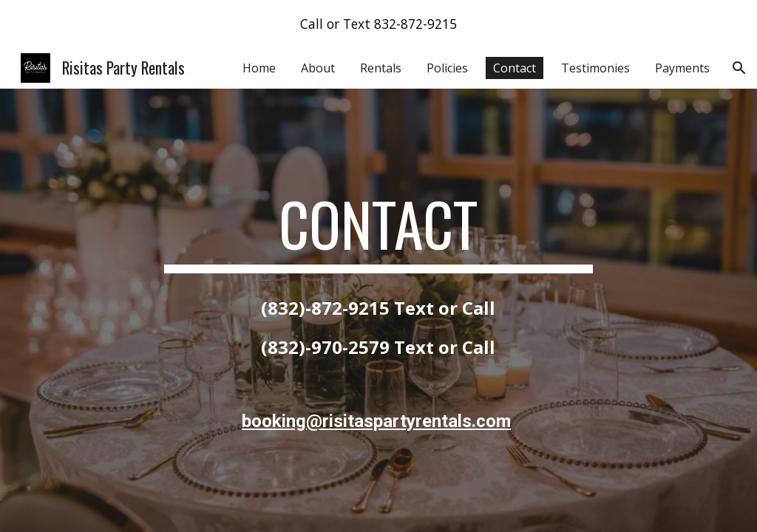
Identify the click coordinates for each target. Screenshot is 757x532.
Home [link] (259, 68)
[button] (739, 68)
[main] (378, 231)
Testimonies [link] (595, 68)
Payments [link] (682, 68)
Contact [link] (515, 68)
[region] (378, 24)
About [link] (318, 68)
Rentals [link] (381, 68)
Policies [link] (447, 68)
